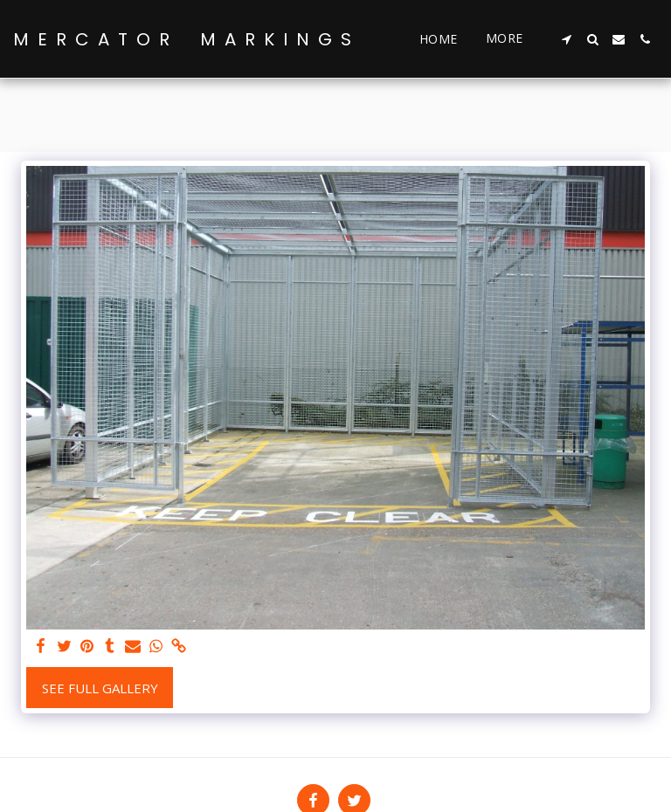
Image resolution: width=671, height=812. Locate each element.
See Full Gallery (100, 688)
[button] (566, 39)
